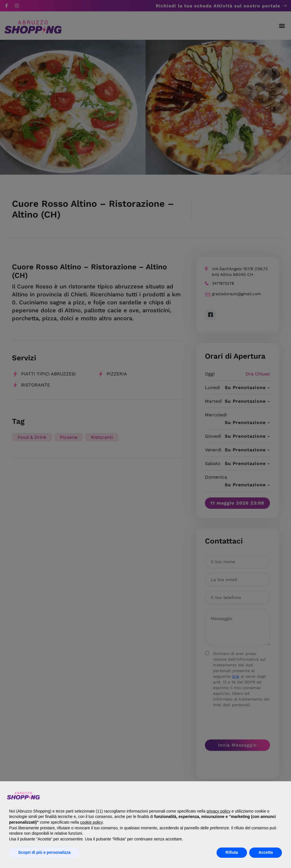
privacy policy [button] (219, 811)
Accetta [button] (266, 852)
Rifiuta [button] (232, 852)
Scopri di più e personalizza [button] (44, 852)
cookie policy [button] (91, 822)
